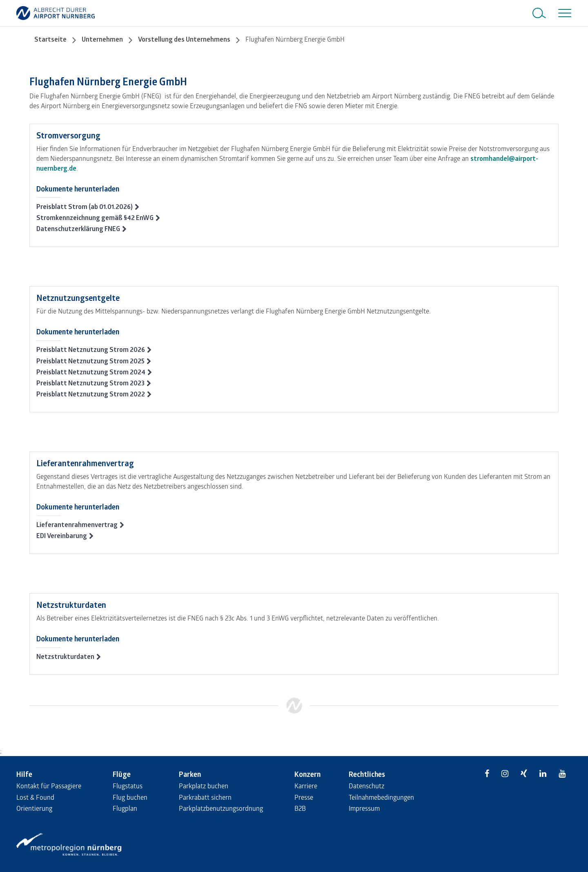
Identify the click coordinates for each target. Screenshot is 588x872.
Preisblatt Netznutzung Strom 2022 (91, 394)
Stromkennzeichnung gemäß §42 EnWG (95, 218)
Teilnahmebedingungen (381, 797)
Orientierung (34, 808)
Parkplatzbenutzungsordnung (221, 808)
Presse (304, 797)
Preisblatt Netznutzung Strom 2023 (90, 383)
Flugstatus (128, 786)
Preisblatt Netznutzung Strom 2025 (90, 361)
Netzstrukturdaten (65, 656)
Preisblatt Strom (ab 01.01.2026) (85, 207)
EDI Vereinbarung (62, 536)
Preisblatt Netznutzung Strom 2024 (91, 372)
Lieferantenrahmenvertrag (77, 525)
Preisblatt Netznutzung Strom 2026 (91, 349)
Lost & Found (35, 797)
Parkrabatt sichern (205, 797)
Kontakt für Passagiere (49, 786)
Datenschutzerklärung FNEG (78, 229)
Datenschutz (366, 786)
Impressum (364, 808)
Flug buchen (130, 797)
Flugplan (125, 808)
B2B (300, 808)
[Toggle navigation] (563, 13)
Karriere (306, 786)
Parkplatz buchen (204, 786)
